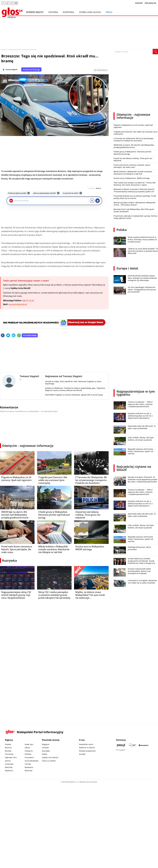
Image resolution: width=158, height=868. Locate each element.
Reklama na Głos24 (87, 748)
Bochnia (8, 748)
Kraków (8, 744)
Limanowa (9, 764)
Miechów (9, 767)
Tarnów (28, 764)
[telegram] (14, 336)
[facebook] (3, 336)
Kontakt (82, 754)
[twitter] (8, 336)
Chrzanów (9, 754)
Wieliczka (29, 771)
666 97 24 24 (28, 300)
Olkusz (27, 748)
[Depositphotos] (144, 745)
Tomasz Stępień (11, 69)
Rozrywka (68, 12)
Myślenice (9, 771)
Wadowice (29, 767)
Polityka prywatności (87, 751)
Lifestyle (45, 748)
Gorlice (8, 761)
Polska (122, 230)
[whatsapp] (19, 336)
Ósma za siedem (49, 761)
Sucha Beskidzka (32, 761)
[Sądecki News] (132, 745)
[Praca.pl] (121, 745)
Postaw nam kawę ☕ (31, 69)
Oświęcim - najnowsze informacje (28, 446)
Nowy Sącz (29, 744)
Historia (53, 12)
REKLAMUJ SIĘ (150, 3)
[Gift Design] (121, 750)
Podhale (28, 754)
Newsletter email (86, 744)
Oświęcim (29, 751)
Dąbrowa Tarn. (11, 757)
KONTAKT (139, 3)
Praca (109, 12)
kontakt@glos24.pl (18, 304)
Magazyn (46, 744)
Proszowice (29, 757)
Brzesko (8, 751)
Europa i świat (127, 268)
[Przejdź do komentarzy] (101, 70)
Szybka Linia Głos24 (90, 12)
